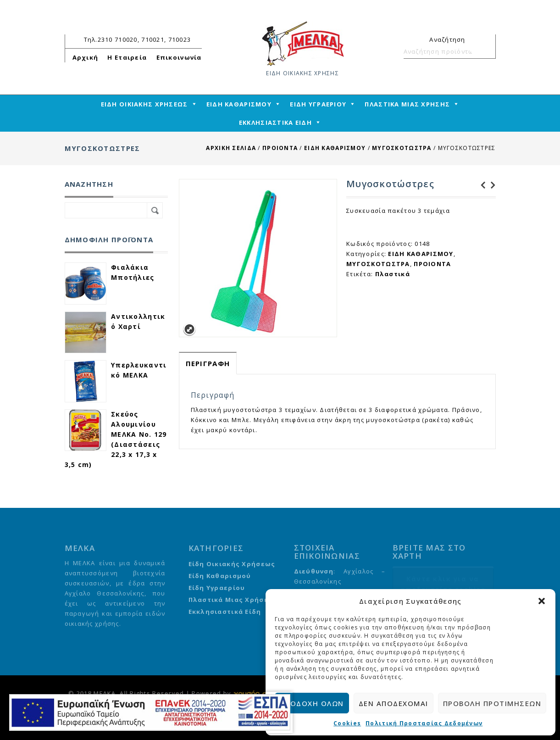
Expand (189, 330)
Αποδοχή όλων (312, 703)
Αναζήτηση (485, 51)
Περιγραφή (208, 363)
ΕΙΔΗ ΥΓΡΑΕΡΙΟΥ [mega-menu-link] (318, 104)
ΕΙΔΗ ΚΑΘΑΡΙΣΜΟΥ (335, 148)
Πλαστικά (393, 274)
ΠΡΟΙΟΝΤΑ (280, 148)
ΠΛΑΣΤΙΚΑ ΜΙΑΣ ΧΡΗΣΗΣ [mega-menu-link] (407, 104)
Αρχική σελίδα (231, 148)
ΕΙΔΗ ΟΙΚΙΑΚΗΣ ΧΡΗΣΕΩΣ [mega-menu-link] (144, 104)
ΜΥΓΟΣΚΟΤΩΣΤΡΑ (402, 148)
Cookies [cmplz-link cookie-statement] (347, 723)
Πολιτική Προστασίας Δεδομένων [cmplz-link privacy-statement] (424, 723)
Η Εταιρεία (127, 57)
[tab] (208, 363)
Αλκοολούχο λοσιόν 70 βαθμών (491, 185)
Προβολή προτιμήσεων (492, 703)
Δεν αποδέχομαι (394, 703)
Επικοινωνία (179, 57)
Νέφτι (481, 185)
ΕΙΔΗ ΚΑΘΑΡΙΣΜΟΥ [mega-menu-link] (239, 104)
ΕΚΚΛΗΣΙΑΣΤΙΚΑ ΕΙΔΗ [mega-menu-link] (275, 122)
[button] (542, 601)
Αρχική (86, 57)
